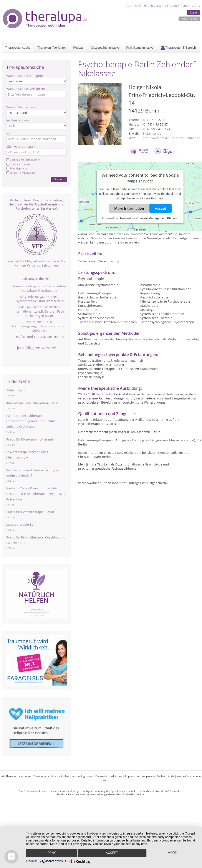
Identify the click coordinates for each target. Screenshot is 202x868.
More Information (129, 209)
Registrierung (190, 6)
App (128, 6)
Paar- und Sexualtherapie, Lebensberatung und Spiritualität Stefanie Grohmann (31, 421)
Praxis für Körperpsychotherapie (30, 439)
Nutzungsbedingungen (79, 776)
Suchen (59, 179)
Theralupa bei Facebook (48, 776)
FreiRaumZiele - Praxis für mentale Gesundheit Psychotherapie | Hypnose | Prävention (36, 494)
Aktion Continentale (189, 776)
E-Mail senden (153, 133)
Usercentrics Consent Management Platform (148, 218)
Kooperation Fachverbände (158, 776)
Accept (161, 209)
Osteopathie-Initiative (105, 48)
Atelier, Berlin (16, 390)
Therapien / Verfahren (52, 48)
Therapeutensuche (18, 48)
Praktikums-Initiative (140, 48)
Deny (51, 853)
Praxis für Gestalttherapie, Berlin (30, 512)
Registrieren (189, 19)
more (172, 853)
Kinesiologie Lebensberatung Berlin (32, 403)
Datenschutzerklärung (109, 776)
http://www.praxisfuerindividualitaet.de (171, 138)
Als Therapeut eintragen (16, 776)
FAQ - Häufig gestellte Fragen (156, 6)
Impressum (132, 776)
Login (194, 12)
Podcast (79, 48)
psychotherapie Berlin (22, 524)
